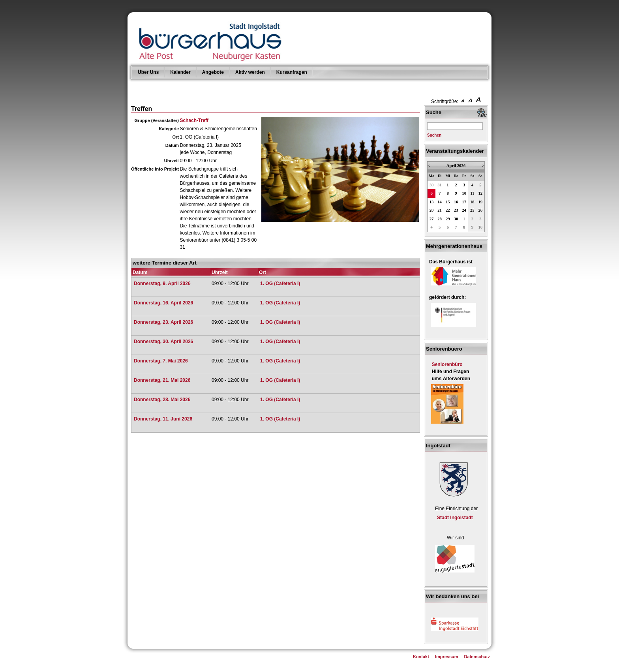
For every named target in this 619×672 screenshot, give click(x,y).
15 (448, 202)
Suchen (434, 135)
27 (432, 219)
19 (481, 202)
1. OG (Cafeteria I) (280, 283)
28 (440, 219)
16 (456, 202)
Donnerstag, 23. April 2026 (163, 322)
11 (472, 193)
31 (440, 185)
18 (472, 202)
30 (432, 185)
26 (481, 210)
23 (456, 210)
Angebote (213, 72)
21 (440, 210)
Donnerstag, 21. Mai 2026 (162, 380)
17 (464, 202)
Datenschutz (477, 657)
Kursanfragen (292, 72)
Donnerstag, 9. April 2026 (162, 283)
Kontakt (421, 657)
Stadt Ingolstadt (455, 518)
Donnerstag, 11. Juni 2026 (163, 419)
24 (464, 210)
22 (448, 210)
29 (448, 219)
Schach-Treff (194, 120)
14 (440, 202)
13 (432, 202)
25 (472, 210)
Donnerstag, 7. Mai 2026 (161, 361)
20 (432, 210)
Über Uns (148, 72)
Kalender (180, 72)
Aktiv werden (250, 72)
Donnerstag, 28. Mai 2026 (162, 400)
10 (464, 193)
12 (481, 193)
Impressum (447, 657)
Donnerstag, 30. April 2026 (163, 342)
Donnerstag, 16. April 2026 (163, 303)
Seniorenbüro (447, 364)
